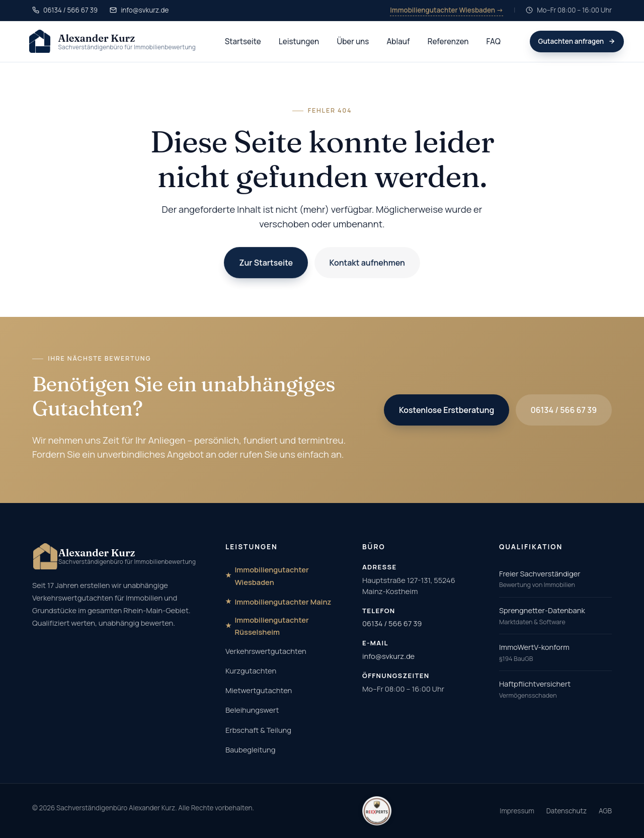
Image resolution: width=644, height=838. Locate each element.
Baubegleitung (251, 749)
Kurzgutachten (251, 671)
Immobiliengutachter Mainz (283, 602)
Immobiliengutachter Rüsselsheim (271, 626)
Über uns (353, 41)
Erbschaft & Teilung (258, 730)
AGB (605, 811)
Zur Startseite (266, 263)
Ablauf (398, 41)
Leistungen (299, 41)
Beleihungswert (252, 710)
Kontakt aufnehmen (367, 263)
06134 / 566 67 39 (564, 410)
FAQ (494, 41)
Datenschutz (567, 811)
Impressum (517, 811)
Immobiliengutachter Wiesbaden (271, 575)
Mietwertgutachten (259, 690)
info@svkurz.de (388, 656)
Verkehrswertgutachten (266, 651)
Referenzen (448, 41)
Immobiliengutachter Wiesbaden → (447, 10)
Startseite (243, 41)
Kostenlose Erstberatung (447, 410)
